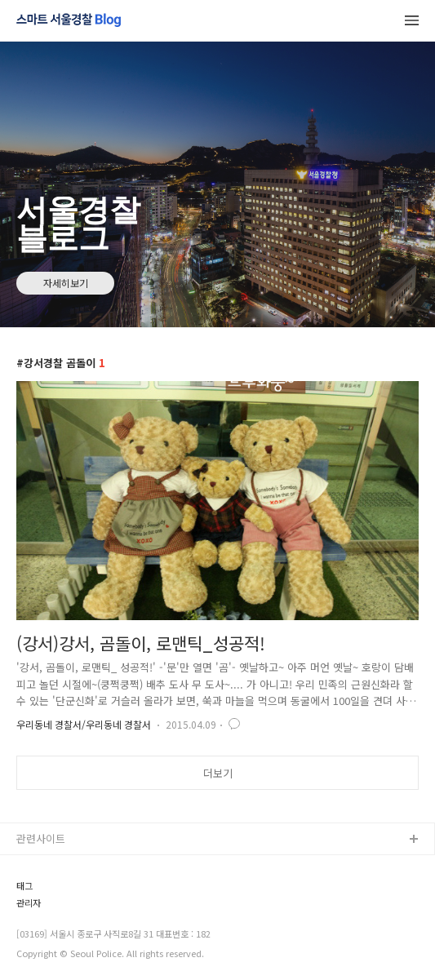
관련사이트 (41, 838)
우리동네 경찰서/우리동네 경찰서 (84, 724)
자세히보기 (66, 283)
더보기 (218, 773)
